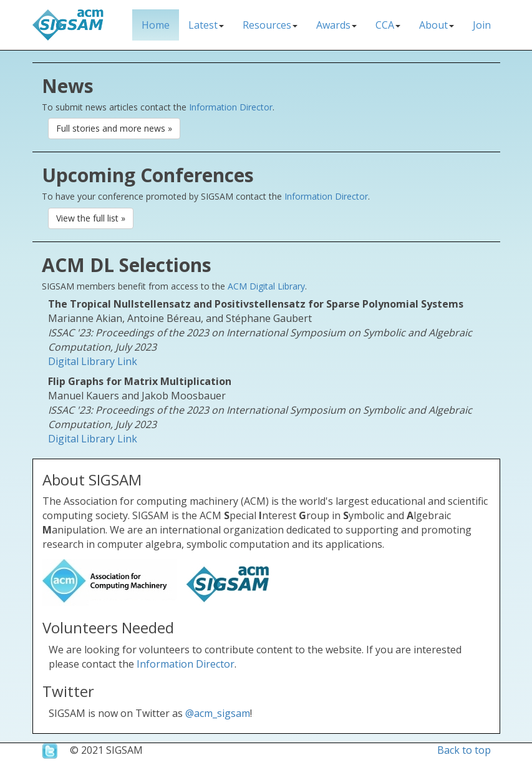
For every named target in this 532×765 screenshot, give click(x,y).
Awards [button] (336, 25)
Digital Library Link (93, 361)
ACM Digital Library (266, 286)
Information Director (231, 107)
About (437, 25)
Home (156, 25)
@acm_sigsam (218, 713)
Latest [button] (206, 25)
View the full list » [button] (91, 218)
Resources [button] (270, 25)
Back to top (464, 750)
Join (482, 25)
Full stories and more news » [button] (114, 128)
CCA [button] (388, 25)
